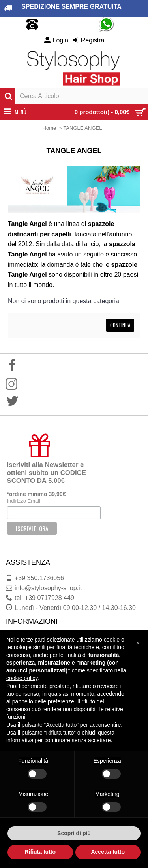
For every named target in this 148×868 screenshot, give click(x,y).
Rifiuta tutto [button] (40, 852)
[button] (138, 642)
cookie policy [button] (22, 678)
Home (50, 128)
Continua (120, 325)
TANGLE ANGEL (82, 128)
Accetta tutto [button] (108, 852)
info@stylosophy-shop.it (44, 588)
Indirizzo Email (24, 501)
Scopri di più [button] (74, 833)
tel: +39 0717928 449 (40, 598)
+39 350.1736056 (35, 578)
